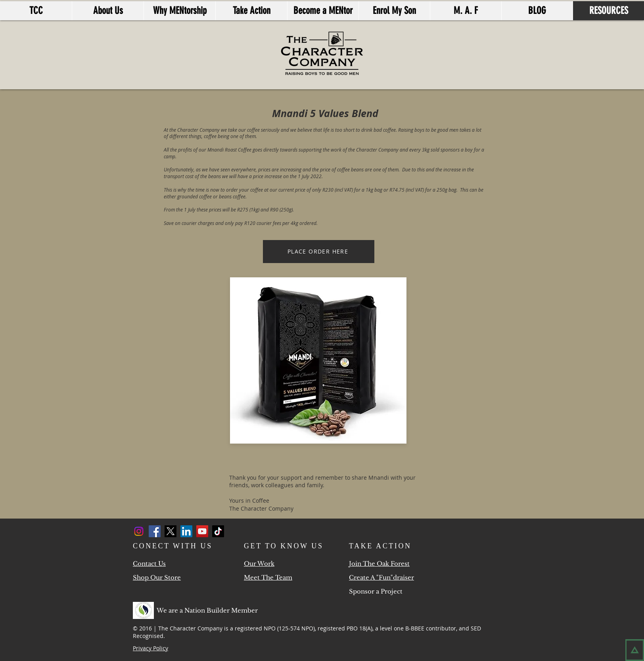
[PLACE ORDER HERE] (319, 252)
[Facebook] (155, 531)
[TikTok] (218, 531)
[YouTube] (202, 531)
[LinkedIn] (186, 531)
